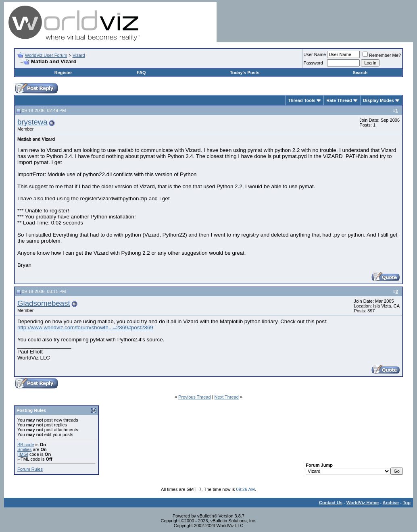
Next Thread (227, 397)
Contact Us (331, 503)
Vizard (79, 55)
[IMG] (23, 454)
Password (313, 63)
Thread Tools (302, 100)
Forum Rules (30, 469)
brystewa (32, 122)
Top (407, 503)
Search (360, 73)
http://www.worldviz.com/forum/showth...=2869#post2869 (85, 327)
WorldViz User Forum (46, 55)
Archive (391, 503)
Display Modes (378, 100)
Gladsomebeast (44, 303)
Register (63, 73)
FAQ (141, 73)
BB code (26, 445)
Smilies (24, 449)
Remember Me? (382, 55)
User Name (315, 54)
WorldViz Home (363, 503)
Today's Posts (245, 73)
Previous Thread (195, 397)
